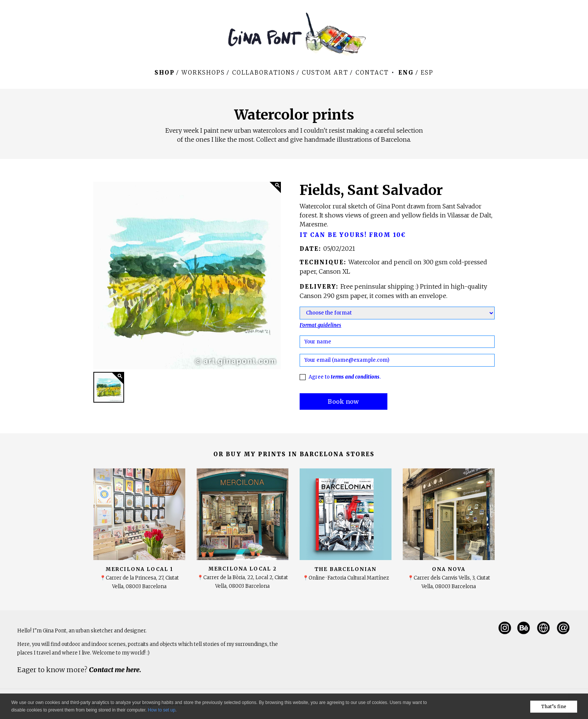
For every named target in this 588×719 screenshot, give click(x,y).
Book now (343, 401)
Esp (427, 73)
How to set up (161, 710)
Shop (165, 73)
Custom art (325, 73)
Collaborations (264, 73)
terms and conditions (355, 377)
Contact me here (114, 670)
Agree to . (345, 377)
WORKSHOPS (203, 73)
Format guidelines (320, 325)
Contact (372, 73)
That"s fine (554, 706)
